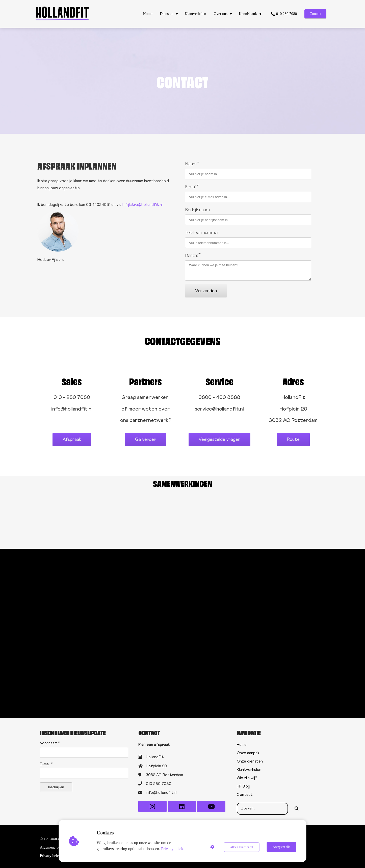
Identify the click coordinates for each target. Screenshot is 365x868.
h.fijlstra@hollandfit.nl (142, 205)
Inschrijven (56, 785)
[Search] (297, 807)
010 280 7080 (159, 782)
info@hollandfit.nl (162, 791)
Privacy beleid (173, 849)
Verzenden (206, 291)
